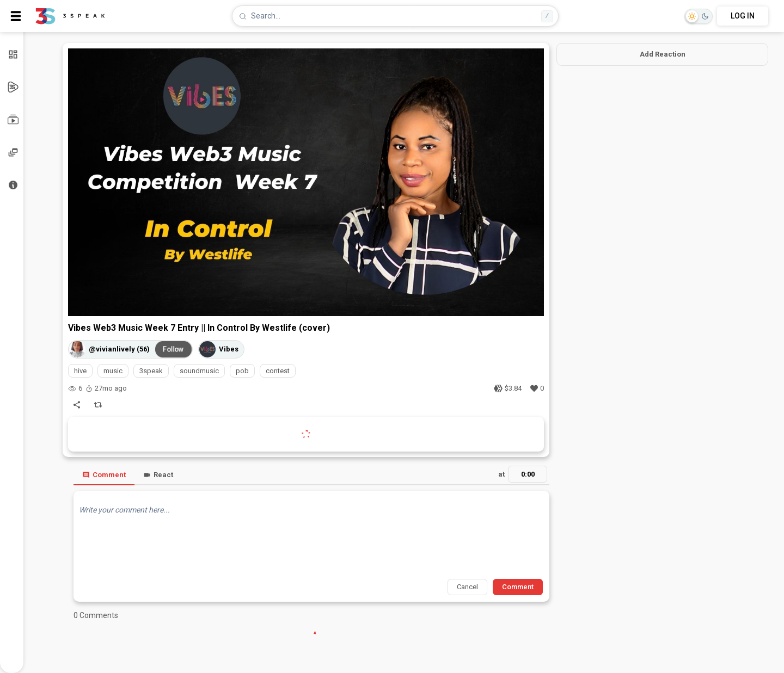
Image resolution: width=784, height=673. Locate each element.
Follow (174, 349)
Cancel (467, 587)
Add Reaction (663, 54)
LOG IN (743, 16)
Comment (104, 475)
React (158, 475)
